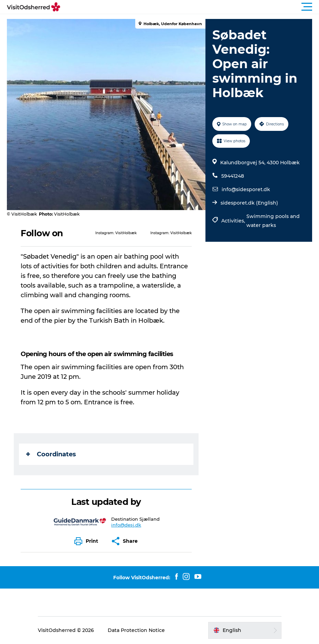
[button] (190, 7)
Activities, (234, 221)
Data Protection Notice (136, 630)
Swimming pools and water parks (273, 221)
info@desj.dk (126, 525)
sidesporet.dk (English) (249, 203)
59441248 (233, 176)
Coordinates (51, 454)
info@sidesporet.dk (246, 189)
